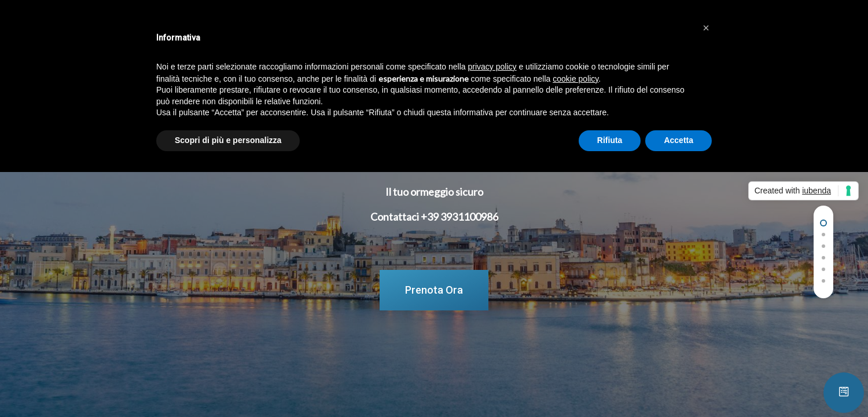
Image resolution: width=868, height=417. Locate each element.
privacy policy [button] (492, 67)
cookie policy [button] (575, 79)
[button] (706, 28)
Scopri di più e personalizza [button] (228, 140)
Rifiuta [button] (610, 140)
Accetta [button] (678, 140)
